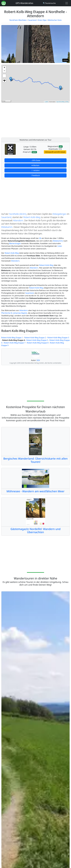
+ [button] (4, 68)
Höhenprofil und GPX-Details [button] (55, 152)
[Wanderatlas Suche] (49, 3)
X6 (40, 238)
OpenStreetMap (61, 102)
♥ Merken (35, 165)
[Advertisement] (35, 120)
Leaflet (46, 102)
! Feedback (36, 175)
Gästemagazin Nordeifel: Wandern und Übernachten (35, 531)
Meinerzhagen (15, 243)
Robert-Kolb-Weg (32, 217)
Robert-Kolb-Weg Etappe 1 (12, 338)
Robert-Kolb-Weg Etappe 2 (35, 338)
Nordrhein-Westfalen (18, 20)
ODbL (67, 102)
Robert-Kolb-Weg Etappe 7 (15, 343)
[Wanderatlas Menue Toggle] (67, 3)
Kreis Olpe (42, 20)
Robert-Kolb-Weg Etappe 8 (38, 343)
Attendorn (18, 220)
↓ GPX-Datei (35, 160)
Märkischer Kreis (55, 20)
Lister (60, 246)
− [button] (4, 71)
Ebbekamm (7, 227)
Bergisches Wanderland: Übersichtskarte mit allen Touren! (35, 460)
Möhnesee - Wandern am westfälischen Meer (35, 491)
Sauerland (32, 20)
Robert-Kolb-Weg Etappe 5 (37, 340)
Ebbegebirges (59, 214)
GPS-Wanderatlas (24, 3)
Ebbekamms (58, 241)
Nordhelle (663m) (18, 214)
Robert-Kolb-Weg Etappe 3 (58, 338)
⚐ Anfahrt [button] (35, 170)
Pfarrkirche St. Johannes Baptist (14, 313)
